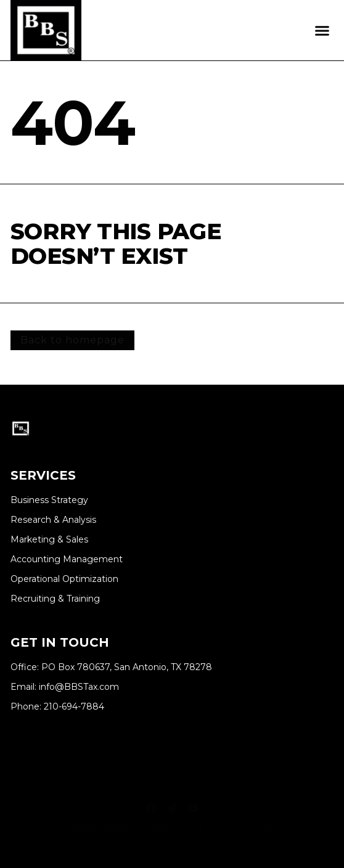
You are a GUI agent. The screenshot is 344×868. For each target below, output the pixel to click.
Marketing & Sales (49, 540)
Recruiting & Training (55, 599)
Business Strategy (49, 500)
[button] (322, 30)
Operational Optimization (64, 579)
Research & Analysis (53, 520)
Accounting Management (67, 559)
